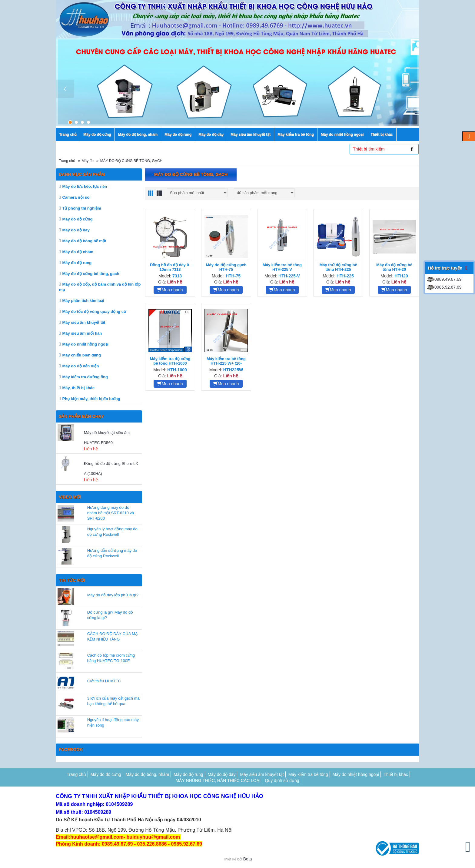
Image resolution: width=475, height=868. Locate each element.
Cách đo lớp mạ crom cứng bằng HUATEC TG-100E (111, 658)
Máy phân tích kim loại (83, 301)
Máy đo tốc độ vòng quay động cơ (94, 311)
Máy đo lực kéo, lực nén (85, 186)
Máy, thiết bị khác (78, 388)
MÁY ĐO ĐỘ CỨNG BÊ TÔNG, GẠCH (131, 161)
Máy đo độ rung (77, 263)
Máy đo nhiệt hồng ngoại (85, 344)
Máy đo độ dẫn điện (80, 366)
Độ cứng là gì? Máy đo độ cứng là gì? (110, 615)
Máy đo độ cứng (77, 219)
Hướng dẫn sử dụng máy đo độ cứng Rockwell (112, 553)
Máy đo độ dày (76, 230)
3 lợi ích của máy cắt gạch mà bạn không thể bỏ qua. (113, 701)
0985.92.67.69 (444, 287)
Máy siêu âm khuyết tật (84, 322)
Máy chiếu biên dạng (81, 355)
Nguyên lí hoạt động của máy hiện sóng (113, 722)
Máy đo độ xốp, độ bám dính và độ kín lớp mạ (100, 287)
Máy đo (88, 161)
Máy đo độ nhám (78, 252)
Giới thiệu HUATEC (104, 681)
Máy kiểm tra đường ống (85, 377)
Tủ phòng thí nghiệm (81, 208)
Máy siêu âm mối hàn (82, 333)
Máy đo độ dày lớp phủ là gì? (113, 595)
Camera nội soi (76, 197)
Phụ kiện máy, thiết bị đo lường (91, 399)
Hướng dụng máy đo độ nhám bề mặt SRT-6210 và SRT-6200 (111, 513)
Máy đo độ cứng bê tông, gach (91, 274)
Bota (248, 859)
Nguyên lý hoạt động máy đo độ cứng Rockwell (112, 532)
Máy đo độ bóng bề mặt (84, 241)
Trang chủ (67, 161)
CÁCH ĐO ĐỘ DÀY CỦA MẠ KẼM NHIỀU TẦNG (112, 636)
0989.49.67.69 (444, 279)
